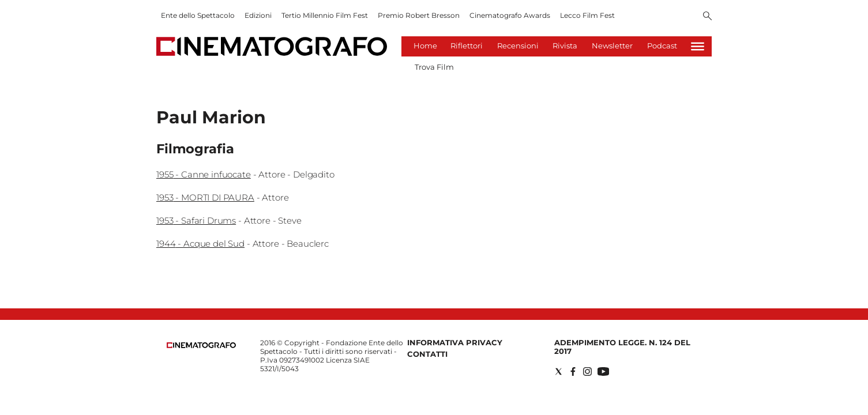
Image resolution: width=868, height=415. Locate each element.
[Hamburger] (698, 46)
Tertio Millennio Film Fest (325, 15)
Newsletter (612, 46)
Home (425, 46)
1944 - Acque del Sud (200, 244)
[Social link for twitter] (559, 371)
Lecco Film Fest (587, 15)
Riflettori (467, 46)
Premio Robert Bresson (419, 15)
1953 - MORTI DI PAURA (205, 197)
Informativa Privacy (455, 342)
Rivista (565, 46)
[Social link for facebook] (573, 371)
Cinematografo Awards (510, 15)
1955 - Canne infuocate (204, 174)
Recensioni (518, 46)
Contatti (427, 354)
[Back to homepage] (201, 346)
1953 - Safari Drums (196, 220)
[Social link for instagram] (587, 371)
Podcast (662, 46)
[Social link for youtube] (603, 371)
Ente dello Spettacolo (198, 15)
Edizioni (258, 15)
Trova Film (434, 67)
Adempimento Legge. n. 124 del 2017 (622, 347)
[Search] (707, 17)
